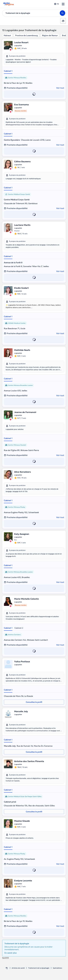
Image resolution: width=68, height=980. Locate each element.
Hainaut (7, 35)
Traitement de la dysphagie (39, 968)
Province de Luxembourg (26, 35)
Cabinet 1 (8, 71)
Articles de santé (18, 968)
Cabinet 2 (19, 628)
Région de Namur (50, 35)
